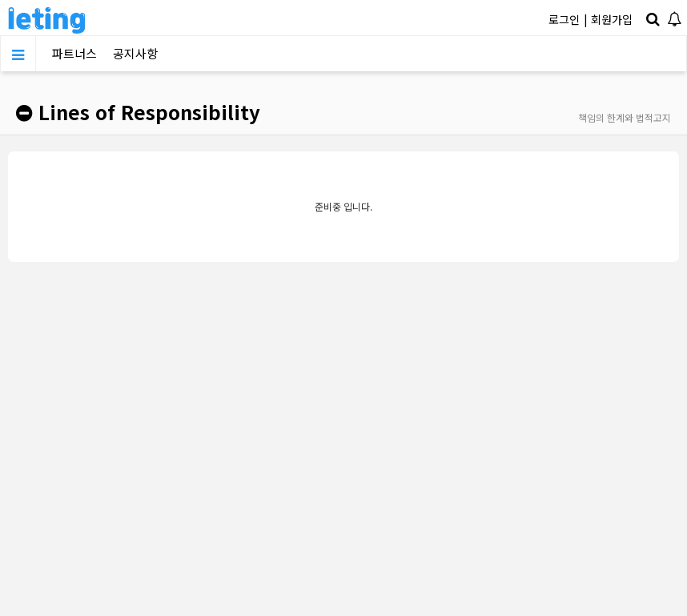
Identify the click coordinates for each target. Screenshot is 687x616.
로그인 (564, 19)
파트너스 (74, 53)
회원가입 (612, 19)
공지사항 (135, 53)
